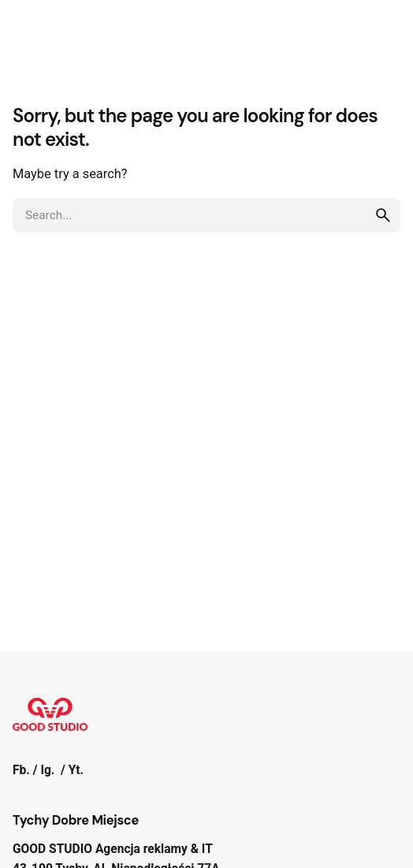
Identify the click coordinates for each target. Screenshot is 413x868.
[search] (383, 215)
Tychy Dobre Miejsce (76, 820)
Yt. (76, 770)
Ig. (47, 770)
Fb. (21, 770)
